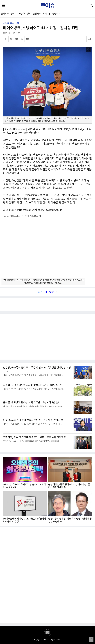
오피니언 (47, 14)
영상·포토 (56, 14)
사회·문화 (20, 14)
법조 (12, 14)
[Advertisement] (47, 250)
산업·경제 (37, 14)
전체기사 (5, 14)
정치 (29, 14)
